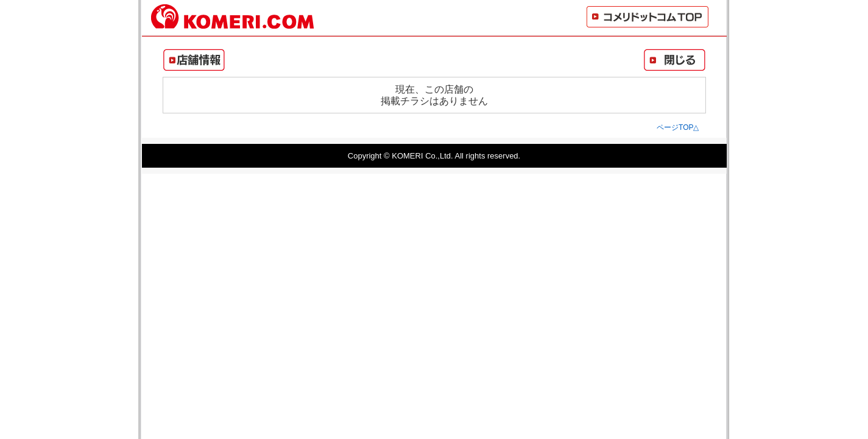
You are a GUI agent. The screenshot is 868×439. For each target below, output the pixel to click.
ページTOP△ (678, 127)
